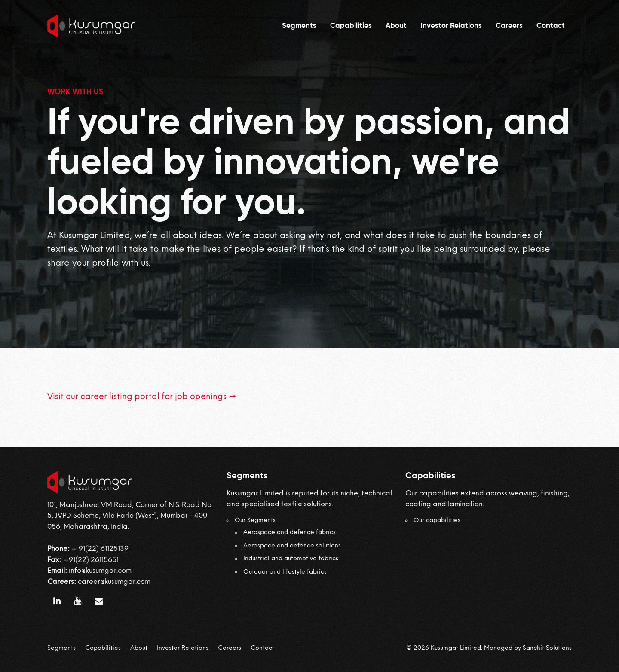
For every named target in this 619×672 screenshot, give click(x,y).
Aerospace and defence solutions (292, 546)
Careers (509, 26)
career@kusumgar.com (114, 582)
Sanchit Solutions (547, 648)
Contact (551, 26)
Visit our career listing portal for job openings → (142, 397)
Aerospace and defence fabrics (290, 533)
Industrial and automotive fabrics (291, 559)
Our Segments (255, 521)
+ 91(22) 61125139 (100, 549)
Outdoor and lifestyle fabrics (285, 572)
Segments (299, 26)
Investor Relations (451, 26)
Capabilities (351, 26)
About (396, 26)
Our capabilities (437, 521)
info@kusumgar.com (100, 571)
